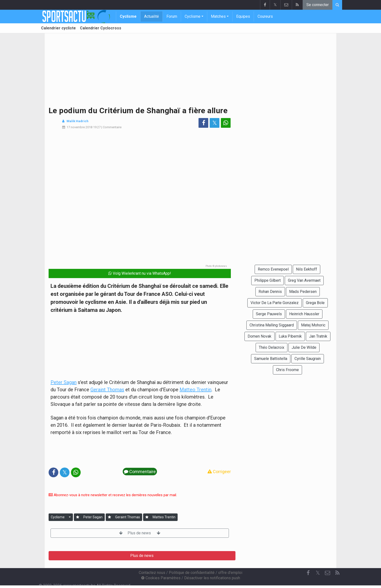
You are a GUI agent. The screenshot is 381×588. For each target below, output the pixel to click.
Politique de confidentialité (192, 573)
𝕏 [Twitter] (318, 573)
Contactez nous (152, 573)
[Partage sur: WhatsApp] (226, 123)
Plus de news (140, 533)
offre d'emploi (230, 573)
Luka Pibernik (290, 336)
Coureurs (265, 16)
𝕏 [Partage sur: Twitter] (215, 123)
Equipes (243, 16)
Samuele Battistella (271, 359)
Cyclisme (128, 16)
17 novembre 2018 (79, 127)
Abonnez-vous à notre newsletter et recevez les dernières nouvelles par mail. (113, 495)
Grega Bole (315, 303)
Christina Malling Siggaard (272, 325)
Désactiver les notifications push (212, 578)
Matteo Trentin (195, 390)
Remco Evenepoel (273, 269)
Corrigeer (219, 472)
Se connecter (318, 5)
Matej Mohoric (313, 325)
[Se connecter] (78, 517)
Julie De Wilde (304, 347)
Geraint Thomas (107, 390)
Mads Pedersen (303, 292)
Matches (218, 16)
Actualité (152, 16)
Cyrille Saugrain (308, 359)
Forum (172, 16)
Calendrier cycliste (58, 28)
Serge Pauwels (269, 314)
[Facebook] (308, 573)
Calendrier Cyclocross (101, 28)
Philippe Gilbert (268, 280)
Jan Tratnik (318, 336)
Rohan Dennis (270, 292)
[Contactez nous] (328, 573)
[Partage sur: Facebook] (203, 123)
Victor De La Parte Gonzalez (275, 303)
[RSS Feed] (337, 573)
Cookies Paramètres (161, 578)
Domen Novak (260, 336)
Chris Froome (287, 370)
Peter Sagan (64, 382)
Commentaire (112, 127)
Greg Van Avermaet (304, 280)
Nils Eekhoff (307, 269)
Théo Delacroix (272, 347)
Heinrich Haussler (304, 314)
